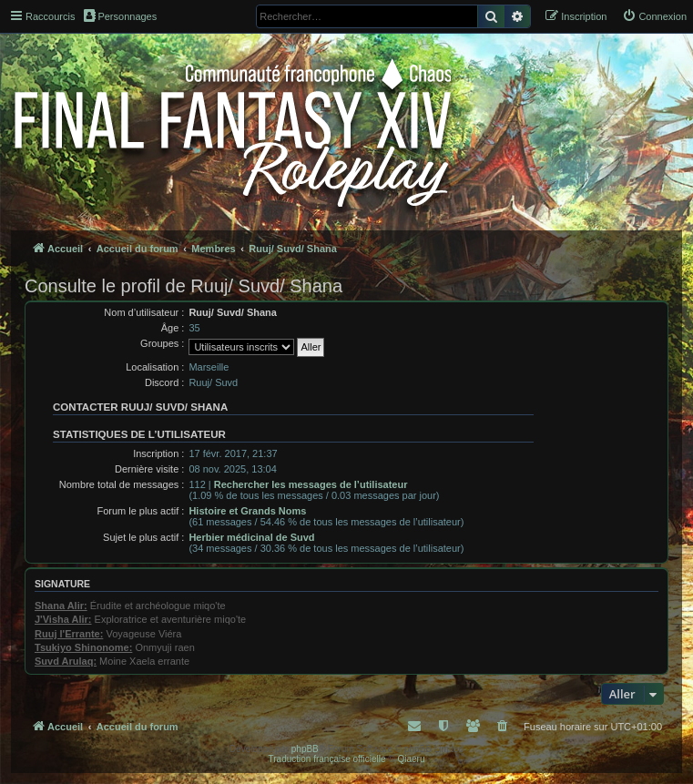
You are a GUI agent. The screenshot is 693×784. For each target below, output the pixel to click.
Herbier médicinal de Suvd (251, 537)
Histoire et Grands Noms (247, 511)
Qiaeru (411, 759)
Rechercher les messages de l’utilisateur (311, 484)
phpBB (305, 749)
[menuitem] (654, 16)
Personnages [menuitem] (120, 15)
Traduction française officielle (327, 759)
